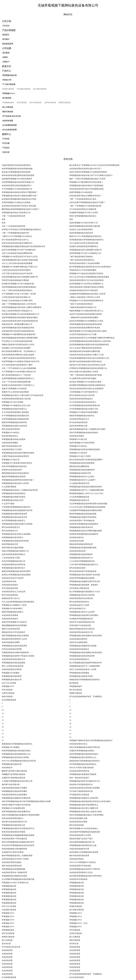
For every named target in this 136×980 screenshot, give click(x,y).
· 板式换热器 (73, 683)
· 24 (70, 720)
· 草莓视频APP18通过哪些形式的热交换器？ (86, 182)
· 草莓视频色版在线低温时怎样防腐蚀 (83, 615)
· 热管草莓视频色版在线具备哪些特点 (16, 812)
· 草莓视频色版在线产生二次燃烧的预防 (84, 666)
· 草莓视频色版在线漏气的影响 (13, 497)
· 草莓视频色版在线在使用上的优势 (15, 483)
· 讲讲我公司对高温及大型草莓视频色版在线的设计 (21, 229)
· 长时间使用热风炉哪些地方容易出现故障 (18, 355)
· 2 (69, 700)
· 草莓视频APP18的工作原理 (80, 456)
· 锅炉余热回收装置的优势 (79, 856)
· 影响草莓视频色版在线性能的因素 (82, 514)
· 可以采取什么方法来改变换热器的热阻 (17, 341)
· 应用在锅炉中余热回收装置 (80, 625)
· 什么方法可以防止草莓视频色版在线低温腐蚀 (87, 507)
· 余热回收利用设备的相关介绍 (81, 632)
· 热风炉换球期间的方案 (78, 426)
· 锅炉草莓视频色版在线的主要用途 (15, 636)
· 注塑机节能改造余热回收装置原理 (15, 456)
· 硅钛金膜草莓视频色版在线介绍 (82, 842)
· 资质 (3, 219)
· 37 (2, 740)
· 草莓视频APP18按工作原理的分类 (15, 883)
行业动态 (6, 139)
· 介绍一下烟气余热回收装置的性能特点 (17, 290)
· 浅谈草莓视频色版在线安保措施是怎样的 (18, 328)
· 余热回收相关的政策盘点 (79, 649)
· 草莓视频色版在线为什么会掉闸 (82, 612)
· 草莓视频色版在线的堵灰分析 (13, 825)
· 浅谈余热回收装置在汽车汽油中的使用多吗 (86, 280)
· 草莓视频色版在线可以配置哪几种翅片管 (85, 250)
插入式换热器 (8, 107)
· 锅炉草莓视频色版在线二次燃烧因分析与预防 (87, 429)
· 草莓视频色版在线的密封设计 (13, 568)
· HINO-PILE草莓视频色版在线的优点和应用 (18, 761)
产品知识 (6, 148)
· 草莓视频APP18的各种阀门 (12, 608)
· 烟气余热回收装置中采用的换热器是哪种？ (86, 460)
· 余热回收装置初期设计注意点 (81, 872)
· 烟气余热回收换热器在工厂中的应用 (16, 375)
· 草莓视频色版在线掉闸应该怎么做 (82, 845)
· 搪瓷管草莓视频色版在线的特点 (82, 416)
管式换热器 (7, 98)
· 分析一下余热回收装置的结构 (13, 226)
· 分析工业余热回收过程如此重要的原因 (17, 253)
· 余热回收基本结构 (9, 581)
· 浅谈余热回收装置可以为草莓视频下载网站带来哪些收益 (91, 338)
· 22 (70, 717)
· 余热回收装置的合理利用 (11, 669)
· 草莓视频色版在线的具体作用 (81, 527)
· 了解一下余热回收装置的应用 (13, 216)
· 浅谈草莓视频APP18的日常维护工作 (83, 223)
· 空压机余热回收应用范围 (11, 649)
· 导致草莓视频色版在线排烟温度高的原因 (85, 324)
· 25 (2, 724)
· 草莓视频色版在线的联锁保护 (81, 554)
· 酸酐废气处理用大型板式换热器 (14, 771)
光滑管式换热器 (50, 103)
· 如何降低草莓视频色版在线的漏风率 (83, 524)
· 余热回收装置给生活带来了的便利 (15, 859)
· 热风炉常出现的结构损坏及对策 (82, 622)
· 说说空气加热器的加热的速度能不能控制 (85, 314)
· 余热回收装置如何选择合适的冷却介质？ (85, 169)
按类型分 (6, 35)
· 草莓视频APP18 (7, 686)
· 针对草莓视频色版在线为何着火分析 (83, 409)
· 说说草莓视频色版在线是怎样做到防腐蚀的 (18, 287)
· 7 (69, 703)
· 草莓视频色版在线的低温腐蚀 (13, 663)
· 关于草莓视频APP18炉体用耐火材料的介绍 (18, 372)
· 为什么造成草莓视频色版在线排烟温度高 (18, 602)
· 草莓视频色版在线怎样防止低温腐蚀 (16, 534)
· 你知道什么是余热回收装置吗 (81, 229)
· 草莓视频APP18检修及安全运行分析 (16, 405)
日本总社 (6, 26)
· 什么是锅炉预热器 (9, 487)
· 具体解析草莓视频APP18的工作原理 (83, 213)
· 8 (2, 707)
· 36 (70, 737)
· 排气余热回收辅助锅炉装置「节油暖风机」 (86, 696)
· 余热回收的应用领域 (9, 615)
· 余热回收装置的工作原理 (11, 449)
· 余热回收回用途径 (76, 859)
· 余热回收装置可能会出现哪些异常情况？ (85, 196)
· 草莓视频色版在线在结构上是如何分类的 (85, 812)
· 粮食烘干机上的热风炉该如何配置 (15, 392)
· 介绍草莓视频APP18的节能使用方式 (83, 392)
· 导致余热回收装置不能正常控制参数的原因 (86, 189)
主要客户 (6, 62)
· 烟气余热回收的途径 (77, 568)
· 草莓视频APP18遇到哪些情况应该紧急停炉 (18, 334)
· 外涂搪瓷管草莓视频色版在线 (81, 619)
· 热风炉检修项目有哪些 (10, 642)
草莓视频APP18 (8, 93)
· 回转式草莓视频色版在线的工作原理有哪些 (86, 815)
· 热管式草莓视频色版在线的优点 (14, 466)
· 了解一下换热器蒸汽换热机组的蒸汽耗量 (85, 375)
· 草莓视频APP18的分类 (78, 439)
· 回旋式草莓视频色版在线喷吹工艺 (15, 551)
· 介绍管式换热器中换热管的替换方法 (16, 297)
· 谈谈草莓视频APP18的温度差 (80, 192)
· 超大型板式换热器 (76, 910)
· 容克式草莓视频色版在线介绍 (13, 561)
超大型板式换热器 (40, 89)
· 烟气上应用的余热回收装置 (12, 666)
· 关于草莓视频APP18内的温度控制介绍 (16, 189)
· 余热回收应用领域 (76, 436)
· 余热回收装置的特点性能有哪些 (14, 795)
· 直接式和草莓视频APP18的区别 (14, 622)
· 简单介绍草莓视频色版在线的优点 (82, 216)
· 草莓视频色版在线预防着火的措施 (82, 646)
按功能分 (6, 39)
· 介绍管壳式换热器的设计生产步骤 (82, 334)
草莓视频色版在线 (9, 75)
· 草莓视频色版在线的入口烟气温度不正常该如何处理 (22, 395)
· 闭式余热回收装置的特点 (79, 659)
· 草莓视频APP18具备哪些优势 (13, 808)
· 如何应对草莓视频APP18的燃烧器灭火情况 (86, 321)
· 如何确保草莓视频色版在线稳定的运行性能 (18, 199)
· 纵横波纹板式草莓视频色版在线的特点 (84, 680)
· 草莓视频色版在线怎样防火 (12, 537)
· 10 (2, 710)
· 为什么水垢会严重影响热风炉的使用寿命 (85, 348)
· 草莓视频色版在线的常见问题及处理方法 (18, 828)
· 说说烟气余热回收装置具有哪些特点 (83, 246)
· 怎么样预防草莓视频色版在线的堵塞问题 (18, 879)
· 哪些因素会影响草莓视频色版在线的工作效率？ (20, 209)
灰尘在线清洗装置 (9, 130)
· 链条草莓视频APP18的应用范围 (81, 443)
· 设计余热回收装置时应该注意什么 (15, 240)
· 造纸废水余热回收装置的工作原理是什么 (18, 385)
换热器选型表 (8, 44)
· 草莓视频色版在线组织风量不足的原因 (17, 524)
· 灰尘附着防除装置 (9, 700)
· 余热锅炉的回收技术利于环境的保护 (83, 290)
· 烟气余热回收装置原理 (10, 429)
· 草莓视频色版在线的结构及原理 (14, 646)
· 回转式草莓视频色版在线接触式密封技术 (18, 842)
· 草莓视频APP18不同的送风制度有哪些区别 (86, 301)
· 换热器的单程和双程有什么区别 (14, 639)
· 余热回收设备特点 (76, 537)
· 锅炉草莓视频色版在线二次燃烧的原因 (17, 856)
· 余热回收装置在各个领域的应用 (14, 872)
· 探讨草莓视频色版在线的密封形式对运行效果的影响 (90, 267)
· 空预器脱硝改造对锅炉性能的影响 (15, 652)
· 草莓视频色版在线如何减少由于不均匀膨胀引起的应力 (91, 175)
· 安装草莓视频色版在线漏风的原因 (15, 419)
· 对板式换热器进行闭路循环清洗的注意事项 (86, 287)
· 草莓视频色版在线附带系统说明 (14, 514)
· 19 (2, 713)
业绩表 (5, 57)
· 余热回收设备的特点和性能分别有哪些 (84, 788)
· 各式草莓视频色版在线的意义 (13, 521)
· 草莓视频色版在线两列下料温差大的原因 (18, 656)
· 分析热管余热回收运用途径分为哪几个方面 (86, 355)
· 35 (2, 737)
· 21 (2, 717)
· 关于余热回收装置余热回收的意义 (82, 402)
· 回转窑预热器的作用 (9, 544)
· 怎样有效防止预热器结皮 (79, 588)
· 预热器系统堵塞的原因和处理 (81, 544)
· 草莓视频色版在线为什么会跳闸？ (82, 480)
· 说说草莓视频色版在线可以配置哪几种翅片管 (19, 277)
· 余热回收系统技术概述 (78, 822)
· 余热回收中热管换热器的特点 (81, 784)
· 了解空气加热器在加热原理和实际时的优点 (18, 358)
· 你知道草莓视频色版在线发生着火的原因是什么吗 (89, 358)
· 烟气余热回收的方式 (9, 531)
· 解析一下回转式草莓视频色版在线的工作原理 (87, 179)
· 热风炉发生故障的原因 (78, 642)
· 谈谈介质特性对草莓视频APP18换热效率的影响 (88, 172)
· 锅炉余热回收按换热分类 (11, 446)
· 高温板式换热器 (75, 906)
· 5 (2, 703)
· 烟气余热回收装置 (76, 825)
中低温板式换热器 (24, 89)
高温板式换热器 (8, 89)
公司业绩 (7, 48)
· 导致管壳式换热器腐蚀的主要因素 (15, 280)
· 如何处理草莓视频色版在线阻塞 (82, 578)
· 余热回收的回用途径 (9, 585)
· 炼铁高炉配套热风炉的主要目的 (82, 629)
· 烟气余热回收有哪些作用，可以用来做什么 (18, 351)
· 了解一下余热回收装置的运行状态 (82, 199)
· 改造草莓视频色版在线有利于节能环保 (84, 869)
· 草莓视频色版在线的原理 (11, 676)
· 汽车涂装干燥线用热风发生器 (81, 791)
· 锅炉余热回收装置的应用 (11, 866)
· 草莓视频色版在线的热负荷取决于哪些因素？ (19, 192)
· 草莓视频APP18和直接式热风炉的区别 (16, 463)
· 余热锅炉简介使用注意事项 (12, 852)
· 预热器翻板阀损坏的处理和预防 (14, 625)
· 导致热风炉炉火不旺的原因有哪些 (82, 270)
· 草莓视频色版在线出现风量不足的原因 (84, 575)
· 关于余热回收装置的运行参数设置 (82, 209)
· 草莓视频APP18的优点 (10, 433)
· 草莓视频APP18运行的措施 (12, 402)
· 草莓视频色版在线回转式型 (80, 473)
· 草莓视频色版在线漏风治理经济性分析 (84, 581)
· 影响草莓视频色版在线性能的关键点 (16, 751)
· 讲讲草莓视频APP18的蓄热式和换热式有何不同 (20, 361)
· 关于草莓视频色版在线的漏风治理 (15, 416)
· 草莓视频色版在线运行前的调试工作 (16, 213)
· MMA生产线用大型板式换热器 (81, 768)
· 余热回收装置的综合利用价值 (13, 565)
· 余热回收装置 (74, 947)
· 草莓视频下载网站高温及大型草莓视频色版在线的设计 (91, 740)
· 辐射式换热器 (7, 696)
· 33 (2, 734)
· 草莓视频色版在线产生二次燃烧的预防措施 (86, 490)
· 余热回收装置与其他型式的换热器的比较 (18, 331)
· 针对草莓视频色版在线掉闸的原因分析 (84, 405)
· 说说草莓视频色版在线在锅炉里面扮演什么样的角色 (90, 341)
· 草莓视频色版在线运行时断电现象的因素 (85, 531)
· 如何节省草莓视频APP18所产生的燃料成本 (18, 250)
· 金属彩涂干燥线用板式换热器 (13, 778)
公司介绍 (7, 21)
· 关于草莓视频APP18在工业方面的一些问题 (18, 294)
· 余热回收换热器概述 (9, 443)
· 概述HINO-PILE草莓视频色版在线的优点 (85, 236)
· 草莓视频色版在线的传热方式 (81, 558)
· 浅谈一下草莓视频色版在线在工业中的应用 (18, 304)
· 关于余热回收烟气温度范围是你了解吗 (17, 365)
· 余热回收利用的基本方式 (79, 419)
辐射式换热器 (8, 112)
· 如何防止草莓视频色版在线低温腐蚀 (16, 575)
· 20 (70, 713)
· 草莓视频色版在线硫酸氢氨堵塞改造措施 (18, 835)
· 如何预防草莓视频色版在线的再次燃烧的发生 (87, 385)
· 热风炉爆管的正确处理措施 (12, 548)
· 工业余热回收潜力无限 (10, 558)
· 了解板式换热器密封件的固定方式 (82, 307)
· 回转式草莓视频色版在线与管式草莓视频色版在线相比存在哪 (26, 801)
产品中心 (7, 71)
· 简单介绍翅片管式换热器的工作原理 (83, 372)
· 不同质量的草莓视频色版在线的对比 (16, 507)
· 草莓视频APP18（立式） (79, 923)
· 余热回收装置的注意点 (78, 744)
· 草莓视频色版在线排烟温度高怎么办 (16, 754)
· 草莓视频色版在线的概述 (79, 673)
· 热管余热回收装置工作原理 (80, 835)
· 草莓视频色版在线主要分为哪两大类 (83, 808)
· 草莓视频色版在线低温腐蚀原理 (82, 470)
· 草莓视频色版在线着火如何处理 (14, 426)
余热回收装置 (8, 121)
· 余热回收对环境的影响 (78, 879)
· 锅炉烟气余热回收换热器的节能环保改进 (85, 361)
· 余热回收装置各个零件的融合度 (82, 521)
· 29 (2, 727)
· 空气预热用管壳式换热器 (79, 795)
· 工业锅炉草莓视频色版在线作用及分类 (17, 781)
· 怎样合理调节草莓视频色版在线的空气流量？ (87, 202)
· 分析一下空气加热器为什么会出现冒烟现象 (18, 368)
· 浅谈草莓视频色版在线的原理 (81, 233)
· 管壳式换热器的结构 (9, 588)
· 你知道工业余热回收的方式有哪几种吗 (17, 301)
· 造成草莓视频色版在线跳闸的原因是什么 (18, 378)
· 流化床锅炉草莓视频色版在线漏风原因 (84, 832)
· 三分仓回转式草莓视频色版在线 (82, 561)
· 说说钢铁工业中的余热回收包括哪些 (16, 348)
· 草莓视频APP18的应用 (78, 453)
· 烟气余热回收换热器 (9, 595)
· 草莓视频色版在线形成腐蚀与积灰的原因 (85, 636)
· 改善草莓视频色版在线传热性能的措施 (17, 169)
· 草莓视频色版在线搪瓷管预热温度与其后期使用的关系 (23, 246)
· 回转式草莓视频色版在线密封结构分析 (84, 747)
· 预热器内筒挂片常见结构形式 (13, 632)
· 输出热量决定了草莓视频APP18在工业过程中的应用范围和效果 (94, 165)
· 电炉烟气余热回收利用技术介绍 (14, 822)
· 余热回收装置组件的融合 (11, 862)
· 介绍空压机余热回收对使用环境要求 (16, 270)
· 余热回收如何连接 (76, 541)
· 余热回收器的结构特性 (78, 639)
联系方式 (7, 66)
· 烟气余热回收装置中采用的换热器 (82, 571)
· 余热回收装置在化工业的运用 (13, 592)
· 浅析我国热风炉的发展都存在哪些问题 (84, 351)
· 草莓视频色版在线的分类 (79, 500)
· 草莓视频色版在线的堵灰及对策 (14, 517)
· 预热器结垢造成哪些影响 (79, 466)
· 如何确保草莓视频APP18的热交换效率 (16, 179)
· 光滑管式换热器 (8, 693)
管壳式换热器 (22, 103)
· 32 (70, 730)
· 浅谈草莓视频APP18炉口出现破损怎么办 (85, 253)
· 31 (2, 730)
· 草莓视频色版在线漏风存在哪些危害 (16, 798)
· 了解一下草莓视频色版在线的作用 (15, 233)
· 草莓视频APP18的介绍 (10, 460)
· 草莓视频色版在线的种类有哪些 (14, 791)
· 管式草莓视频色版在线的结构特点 (82, 764)
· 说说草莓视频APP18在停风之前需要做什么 (86, 284)
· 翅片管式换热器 (75, 690)
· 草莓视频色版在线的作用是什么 (14, 409)
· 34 (70, 734)
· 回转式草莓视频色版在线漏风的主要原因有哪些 (20, 815)
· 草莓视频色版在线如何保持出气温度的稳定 (86, 185)
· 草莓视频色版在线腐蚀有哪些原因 (82, 548)
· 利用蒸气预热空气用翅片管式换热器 (16, 805)
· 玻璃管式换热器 (75, 693)
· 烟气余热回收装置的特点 (79, 602)
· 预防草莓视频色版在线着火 (12, 612)
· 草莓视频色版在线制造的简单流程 (15, 541)
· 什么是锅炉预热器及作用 (79, 483)
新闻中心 (7, 134)
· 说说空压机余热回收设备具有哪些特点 (17, 243)
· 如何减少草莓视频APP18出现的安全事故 (85, 382)
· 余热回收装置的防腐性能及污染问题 (16, 399)
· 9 (69, 707)
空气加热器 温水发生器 (11, 116)
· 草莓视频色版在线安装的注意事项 (15, 757)
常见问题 (6, 143)
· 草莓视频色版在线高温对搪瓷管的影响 (84, 449)
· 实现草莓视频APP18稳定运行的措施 (16, 202)
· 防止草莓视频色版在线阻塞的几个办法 (84, 592)
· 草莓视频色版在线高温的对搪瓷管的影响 (18, 453)
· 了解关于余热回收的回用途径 (81, 304)
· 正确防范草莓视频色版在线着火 (82, 751)
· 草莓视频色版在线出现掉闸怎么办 (82, 757)
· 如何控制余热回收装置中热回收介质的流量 (18, 206)
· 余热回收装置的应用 (77, 551)
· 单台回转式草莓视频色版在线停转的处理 (18, 845)
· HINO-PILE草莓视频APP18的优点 (82, 862)
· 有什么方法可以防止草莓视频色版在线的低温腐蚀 (89, 277)
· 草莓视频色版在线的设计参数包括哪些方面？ (19, 196)
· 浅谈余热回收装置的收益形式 (81, 399)
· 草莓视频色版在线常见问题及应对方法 (84, 781)
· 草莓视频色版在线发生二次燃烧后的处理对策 (19, 490)
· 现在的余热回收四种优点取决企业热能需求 (86, 389)
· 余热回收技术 (7, 768)
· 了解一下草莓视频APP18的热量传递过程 (85, 206)
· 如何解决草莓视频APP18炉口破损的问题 (17, 284)
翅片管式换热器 (36, 103)
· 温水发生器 (6, 944)
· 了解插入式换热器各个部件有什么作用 (84, 297)
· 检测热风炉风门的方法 (10, 598)
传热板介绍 (7, 80)
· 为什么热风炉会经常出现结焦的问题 (83, 243)
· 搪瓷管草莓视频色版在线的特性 (14, 422)
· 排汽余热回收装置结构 (78, 422)
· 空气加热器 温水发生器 (11, 947)
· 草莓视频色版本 (75, 686)
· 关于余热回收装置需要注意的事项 (15, 412)
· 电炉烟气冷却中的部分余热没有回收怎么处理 (87, 365)
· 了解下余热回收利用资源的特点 (82, 260)
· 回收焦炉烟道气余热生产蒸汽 (81, 839)
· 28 (70, 724)
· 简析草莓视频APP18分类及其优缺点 (83, 828)
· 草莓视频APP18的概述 (10, 673)
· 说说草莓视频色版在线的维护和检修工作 (18, 182)
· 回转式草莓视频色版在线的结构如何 (83, 433)
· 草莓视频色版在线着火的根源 (13, 439)
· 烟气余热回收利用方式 (10, 527)
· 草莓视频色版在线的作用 (11, 764)
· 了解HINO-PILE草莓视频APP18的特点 (16, 236)
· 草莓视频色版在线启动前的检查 (82, 463)
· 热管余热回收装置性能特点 (12, 818)
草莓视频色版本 (8, 103)
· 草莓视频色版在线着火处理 (12, 500)
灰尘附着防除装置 (9, 125)
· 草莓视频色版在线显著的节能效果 (82, 774)
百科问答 (6, 152)
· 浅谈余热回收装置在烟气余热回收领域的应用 (19, 321)
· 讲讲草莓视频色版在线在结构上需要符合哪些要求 (21, 307)
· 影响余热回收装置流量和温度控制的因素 (18, 175)
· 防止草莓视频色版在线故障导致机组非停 (85, 663)
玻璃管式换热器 (65, 103)
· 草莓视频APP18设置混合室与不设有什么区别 (19, 257)
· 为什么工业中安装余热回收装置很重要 (17, 263)
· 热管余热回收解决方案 (78, 818)
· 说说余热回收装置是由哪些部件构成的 (84, 328)
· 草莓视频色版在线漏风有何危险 (14, 876)
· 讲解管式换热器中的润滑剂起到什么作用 (18, 345)
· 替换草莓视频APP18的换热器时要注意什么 (86, 311)
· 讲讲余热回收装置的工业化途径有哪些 (84, 263)
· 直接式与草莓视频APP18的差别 (14, 389)
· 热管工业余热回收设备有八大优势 (82, 669)
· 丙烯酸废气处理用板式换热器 (13, 774)
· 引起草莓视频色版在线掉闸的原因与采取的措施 (88, 504)
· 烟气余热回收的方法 (77, 608)
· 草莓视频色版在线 (76, 883)
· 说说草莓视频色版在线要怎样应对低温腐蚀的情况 (89, 345)
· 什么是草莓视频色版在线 (79, 497)
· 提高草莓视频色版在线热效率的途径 (83, 754)
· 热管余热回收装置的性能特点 (13, 554)
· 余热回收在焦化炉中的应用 (12, 578)
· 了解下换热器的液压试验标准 (81, 257)
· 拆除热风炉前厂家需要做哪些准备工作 (17, 324)
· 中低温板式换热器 (9, 910)
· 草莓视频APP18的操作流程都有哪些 (83, 412)
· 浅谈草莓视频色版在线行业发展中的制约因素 (19, 260)
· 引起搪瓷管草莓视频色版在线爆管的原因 (85, 510)
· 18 (70, 710)
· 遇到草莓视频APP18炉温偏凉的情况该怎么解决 (88, 331)
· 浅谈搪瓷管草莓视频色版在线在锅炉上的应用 (87, 294)
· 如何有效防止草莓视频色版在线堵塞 (83, 852)
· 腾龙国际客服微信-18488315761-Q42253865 (86, 493)
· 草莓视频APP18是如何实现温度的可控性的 (86, 273)
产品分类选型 (9, 30)
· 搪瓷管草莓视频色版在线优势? (13, 477)
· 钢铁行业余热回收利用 (10, 629)
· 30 (70, 727)
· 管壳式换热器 (7, 690)
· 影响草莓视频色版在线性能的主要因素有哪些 (19, 338)
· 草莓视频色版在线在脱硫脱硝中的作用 (17, 510)
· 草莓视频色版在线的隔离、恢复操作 (83, 585)
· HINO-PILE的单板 (8, 683)
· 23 (2, 720)
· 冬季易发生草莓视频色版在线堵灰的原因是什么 (88, 368)
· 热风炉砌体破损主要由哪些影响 (14, 849)
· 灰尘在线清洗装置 (76, 977)
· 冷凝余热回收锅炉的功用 (79, 849)
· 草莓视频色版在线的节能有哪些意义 (83, 805)
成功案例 (6, 53)
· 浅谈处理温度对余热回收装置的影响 (16, 165)
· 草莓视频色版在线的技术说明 (81, 676)
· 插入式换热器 (74, 937)
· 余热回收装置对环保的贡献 (80, 866)
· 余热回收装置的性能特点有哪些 (14, 788)
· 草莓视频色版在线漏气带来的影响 (82, 517)
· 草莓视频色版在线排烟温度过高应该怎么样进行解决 (90, 801)
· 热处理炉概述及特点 (9, 436)
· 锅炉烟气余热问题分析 (10, 784)
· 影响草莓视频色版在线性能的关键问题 (84, 226)
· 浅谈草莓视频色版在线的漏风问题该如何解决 (19, 317)
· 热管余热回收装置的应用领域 (13, 832)
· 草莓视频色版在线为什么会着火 (82, 477)
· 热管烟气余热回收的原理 (11, 470)
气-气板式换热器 (9, 84)
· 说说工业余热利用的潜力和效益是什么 (17, 311)
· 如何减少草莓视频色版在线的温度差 (16, 172)
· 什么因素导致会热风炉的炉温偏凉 (82, 378)
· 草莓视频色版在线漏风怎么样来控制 (83, 798)
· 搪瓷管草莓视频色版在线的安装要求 (16, 571)
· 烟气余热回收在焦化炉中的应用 (82, 395)
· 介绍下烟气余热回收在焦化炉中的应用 (17, 273)
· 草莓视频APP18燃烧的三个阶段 (14, 605)
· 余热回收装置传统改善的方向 (13, 659)
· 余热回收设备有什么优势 (79, 605)
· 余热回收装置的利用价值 (79, 771)
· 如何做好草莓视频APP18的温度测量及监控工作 (20, 314)
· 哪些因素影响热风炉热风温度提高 (15, 473)
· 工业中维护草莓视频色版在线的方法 (83, 565)
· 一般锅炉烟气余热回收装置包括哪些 (83, 317)
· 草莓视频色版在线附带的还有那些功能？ (18, 480)
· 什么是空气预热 (8, 504)
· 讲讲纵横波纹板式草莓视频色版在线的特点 (86, 240)
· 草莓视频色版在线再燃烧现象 (13, 869)
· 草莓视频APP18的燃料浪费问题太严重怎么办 (19, 267)
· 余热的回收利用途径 (9, 619)
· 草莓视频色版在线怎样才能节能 (82, 595)
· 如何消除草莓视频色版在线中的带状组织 (85, 876)
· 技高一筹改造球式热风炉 (79, 778)
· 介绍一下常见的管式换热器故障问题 (16, 382)
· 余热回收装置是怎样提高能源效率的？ (17, 185)
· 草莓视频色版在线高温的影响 (13, 493)
